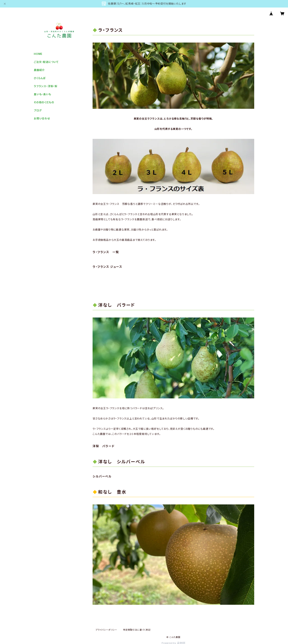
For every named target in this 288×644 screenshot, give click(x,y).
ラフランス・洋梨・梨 (46, 86)
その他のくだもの (44, 102)
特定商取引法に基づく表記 (137, 630)
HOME (38, 54)
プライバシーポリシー (106, 630)
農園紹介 (39, 70)
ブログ (38, 110)
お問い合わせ (42, 118)
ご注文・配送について (46, 62)
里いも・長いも (43, 94)
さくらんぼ (40, 78)
